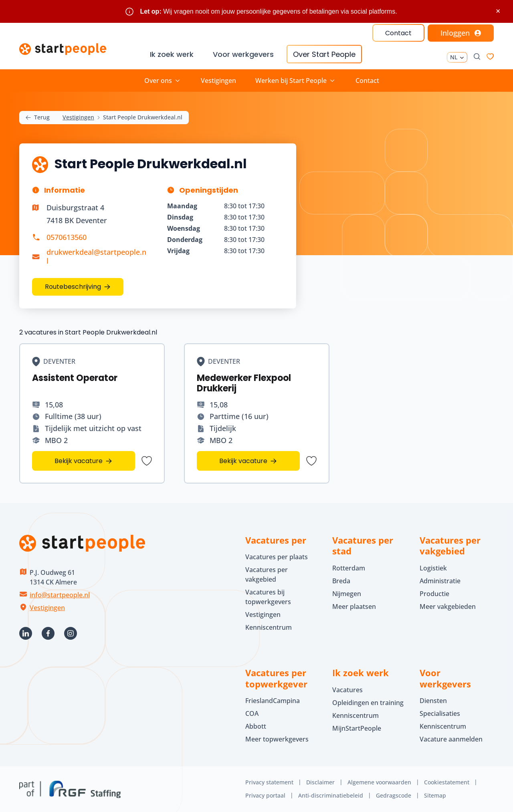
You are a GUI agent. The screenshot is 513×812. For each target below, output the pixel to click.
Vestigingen (218, 81)
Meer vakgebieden (448, 606)
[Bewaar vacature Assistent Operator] (147, 461)
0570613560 (67, 237)
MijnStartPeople (357, 728)
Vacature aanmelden (451, 739)
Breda (341, 581)
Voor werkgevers (243, 54)
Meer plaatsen (354, 606)
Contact (398, 33)
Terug (38, 118)
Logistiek (433, 568)
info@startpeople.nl (60, 595)
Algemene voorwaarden (379, 782)
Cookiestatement (447, 782)
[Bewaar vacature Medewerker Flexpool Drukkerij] (311, 461)
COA (252, 713)
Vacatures (347, 690)
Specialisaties (440, 713)
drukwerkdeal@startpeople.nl (96, 256)
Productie (434, 594)
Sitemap (435, 795)
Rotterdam (349, 568)
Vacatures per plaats (277, 557)
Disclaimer (320, 782)
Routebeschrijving (73, 287)
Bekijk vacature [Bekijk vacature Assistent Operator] (79, 461)
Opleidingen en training (368, 703)
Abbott (256, 726)
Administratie (440, 581)
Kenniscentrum (269, 627)
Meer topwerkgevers (277, 739)
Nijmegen (347, 594)
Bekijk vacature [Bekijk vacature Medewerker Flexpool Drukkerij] (243, 461)
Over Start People (324, 54)
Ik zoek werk (172, 54)
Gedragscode (394, 795)
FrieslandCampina (273, 701)
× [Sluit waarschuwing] (498, 11)
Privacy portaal (265, 795)
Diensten (433, 701)
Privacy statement (269, 782)
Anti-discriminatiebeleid (331, 795)
